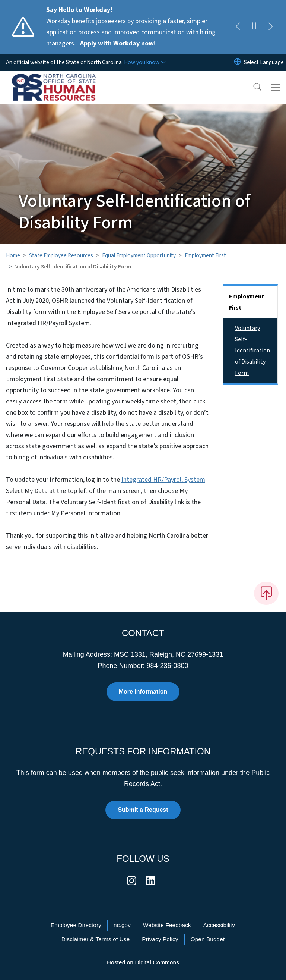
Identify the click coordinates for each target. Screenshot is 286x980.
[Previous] (238, 27)
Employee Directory (76, 925)
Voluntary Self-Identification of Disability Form (252, 351)
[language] (264, 62)
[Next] (270, 27)
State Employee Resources (61, 255)
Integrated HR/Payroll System (163, 480)
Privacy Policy (160, 939)
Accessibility (219, 925)
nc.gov (122, 925)
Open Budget (208, 939)
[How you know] (144, 62)
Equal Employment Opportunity (139, 255)
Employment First (205, 255)
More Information (143, 692)
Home (13, 255)
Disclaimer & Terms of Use (96, 939)
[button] (252, 87)
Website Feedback (167, 925)
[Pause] (254, 27)
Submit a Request (143, 810)
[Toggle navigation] (276, 87)
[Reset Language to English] (238, 62)
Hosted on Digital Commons (143, 962)
